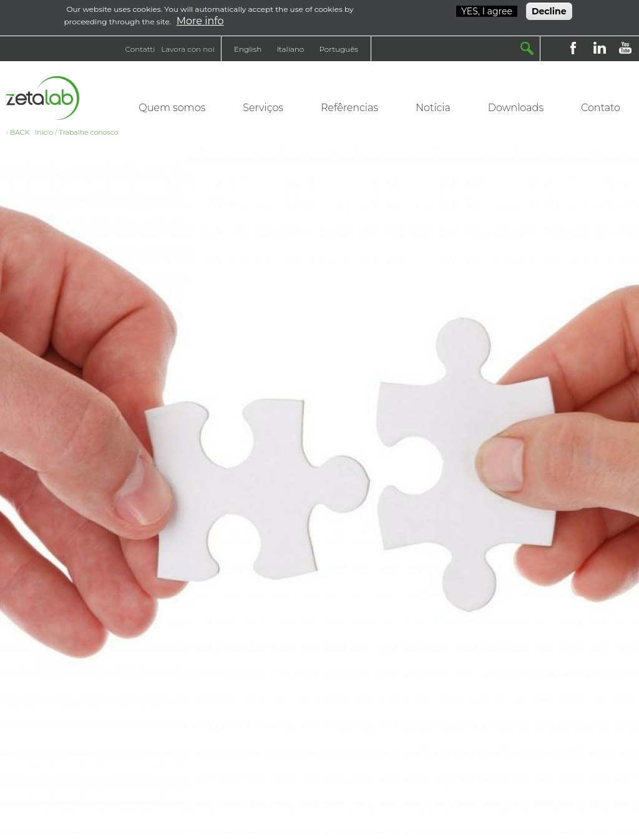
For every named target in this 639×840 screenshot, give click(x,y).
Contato (601, 108)
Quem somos (172, 108)
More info (200, 19)
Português (339, 49)
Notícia (433, 108)
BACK (20, 132)
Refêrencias (349, 108)
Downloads (516, 108)
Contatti (140, 49)
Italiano (290, 49)
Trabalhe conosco (89, 132)
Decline (549, 9)
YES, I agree (487, 9)
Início (44, 132)
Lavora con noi (188, 49)
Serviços (263, 108)
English (248, 49)
